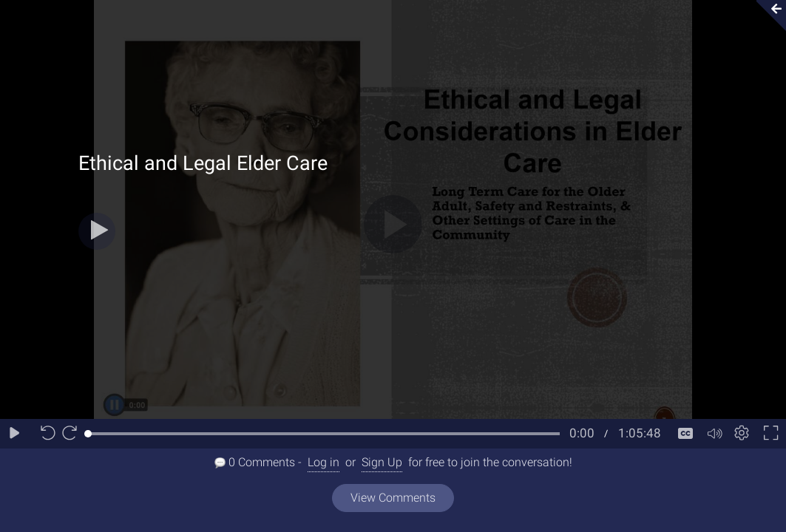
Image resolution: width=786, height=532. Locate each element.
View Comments (393, 498)
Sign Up (382, 462)
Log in (323, 462)
